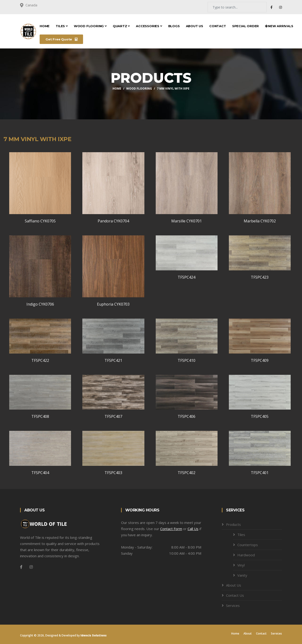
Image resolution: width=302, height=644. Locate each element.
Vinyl (241, 565)
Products (233, 524)
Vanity (242, 575)
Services (233, 605)
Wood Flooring (90, 26)
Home (45, 26)
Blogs (174, 26)
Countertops (248, 545)
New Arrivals (279, 26)
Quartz (121, 26)
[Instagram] (31, 567)
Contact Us (235, 595)
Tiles (62, 26)
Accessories (149, 26)
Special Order (245, 26)
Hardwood (246, 555)
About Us (195, 26)
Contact (218, 26)
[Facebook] (21, 567)
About (248, 633)
